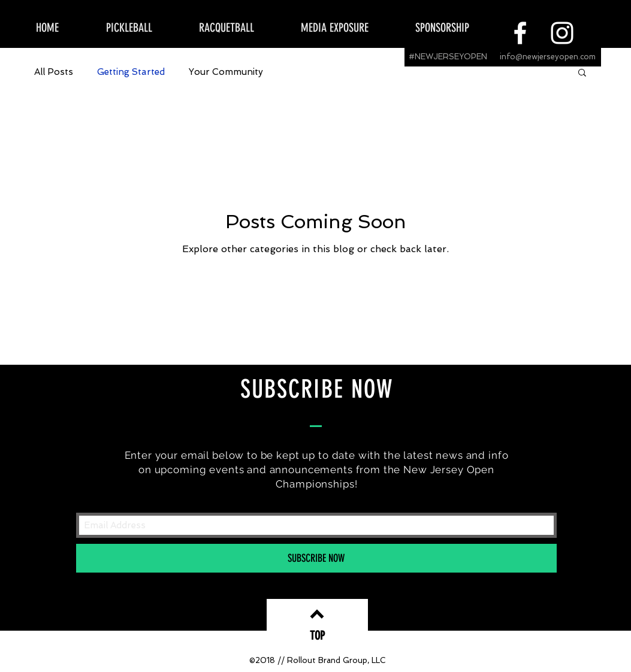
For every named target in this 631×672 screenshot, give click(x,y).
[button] (582, 73)
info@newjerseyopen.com (548, 57)
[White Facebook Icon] (520, 33)
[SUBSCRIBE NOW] (316, 558)
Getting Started (131, 72)
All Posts (54, 72)
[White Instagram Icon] (562, 33)
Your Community (226, 72)
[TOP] (317, 635)
